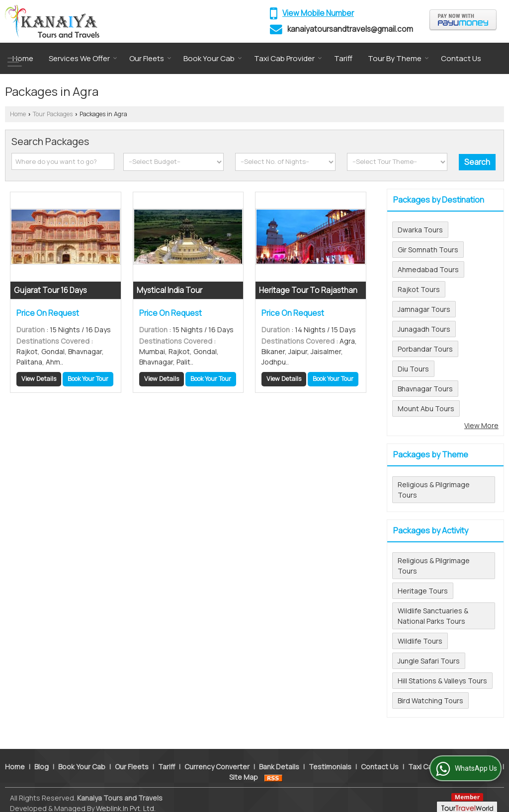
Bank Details (279, 756)
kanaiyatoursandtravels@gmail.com (350, 29)
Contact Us (461, 58)
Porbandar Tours (425, 349)
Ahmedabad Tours (428, 269)
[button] (318, 13)
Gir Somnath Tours (428, 250)
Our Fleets (150, 58)
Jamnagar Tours (424, 309)
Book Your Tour (88, 379)
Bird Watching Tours (430, 701)
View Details (39, 379)
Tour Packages (53, 114)
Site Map (244, 767)
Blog (42, 756)
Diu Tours (413, 369)
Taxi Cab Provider (288, 58)
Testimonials (330, 756)
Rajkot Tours (419, 289)
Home (23, 58)
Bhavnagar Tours (425, 389)
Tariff (343, 58)
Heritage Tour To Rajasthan (308, 290)
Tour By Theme (398, 58)
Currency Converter (217, 756)
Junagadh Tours (424, 329)
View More (481, 425)
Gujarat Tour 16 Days (50, 290)
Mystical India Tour (170, 290)
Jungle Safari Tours (429, 661)
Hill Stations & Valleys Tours (442, 681)
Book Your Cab (213, 58)
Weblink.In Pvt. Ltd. (126, 798)
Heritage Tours (423, 591)
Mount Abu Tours (426, 408)
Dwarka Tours (420, 230)
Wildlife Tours (420, 641)
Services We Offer (83, 58)
